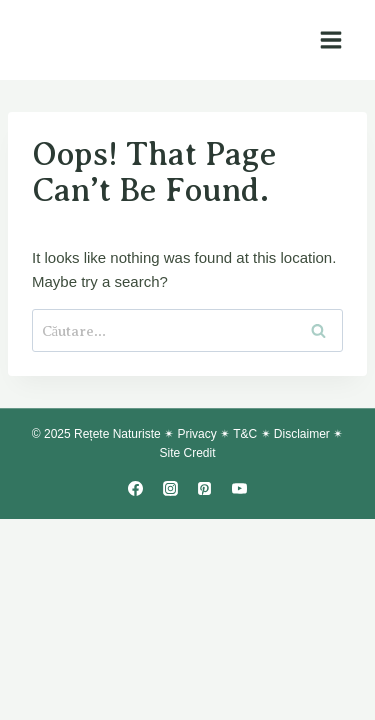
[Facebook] (136, 488)
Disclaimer (302, 434)
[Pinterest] (205, 488)
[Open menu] (330, 39)
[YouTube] (239, 488)
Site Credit (187, 453)
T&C (245, 434)
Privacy (196, 434)
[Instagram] (170, 488)
